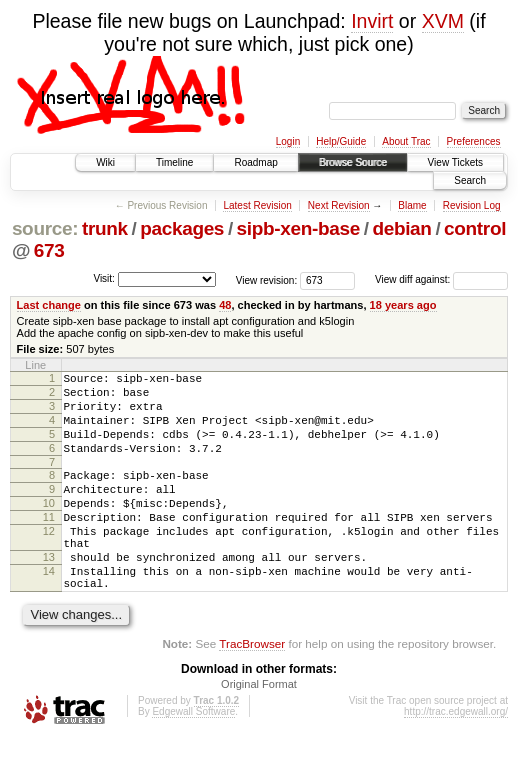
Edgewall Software (193, 756)
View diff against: (441, 279)
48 (225, 305)
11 (49, 544)
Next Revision (339, 205)
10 (49, 527)
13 (49, 593)
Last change (49, 305)
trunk (105, 228)
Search (470, 180)
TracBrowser (252, 688)
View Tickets (455, 162)
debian (401, 228)
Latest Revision (257, 205)
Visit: (104, 278)
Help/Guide (341, 141)
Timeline (174, 162)
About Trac (406, 141)
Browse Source (353, 162)
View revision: (267, 279)
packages (182, 228)
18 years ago (403, 305)
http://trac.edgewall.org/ (456, 756)
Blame (412, 205)
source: (45, 228)
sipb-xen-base (298, 228)
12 (49, 561)
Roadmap (255, 162)
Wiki (105, 162)
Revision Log (472, 205)
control (475, 228)
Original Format (259, 729)
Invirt (372, 21)
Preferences (474, 141)
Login (288, 141)
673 (49, 250)
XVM (443, 21)
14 (49, 610)
